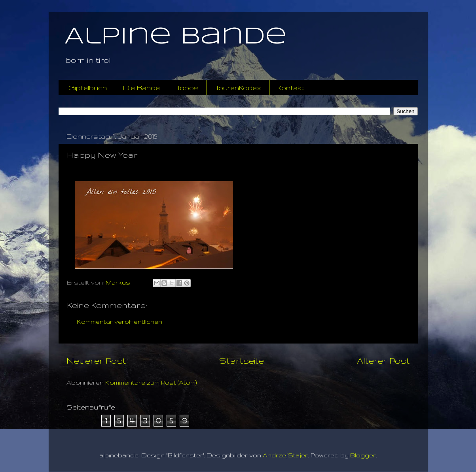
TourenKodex (238, 88)
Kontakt (291, 88)
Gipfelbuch (88, 88)
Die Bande (141, 88)
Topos (187, 88)
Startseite (242, 361)
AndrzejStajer (285, 455)
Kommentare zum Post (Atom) (151, 382)
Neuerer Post (96, 361)
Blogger (363, 455)
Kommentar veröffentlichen (119, 322)
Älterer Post (383, 361)
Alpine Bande (176, 37)
